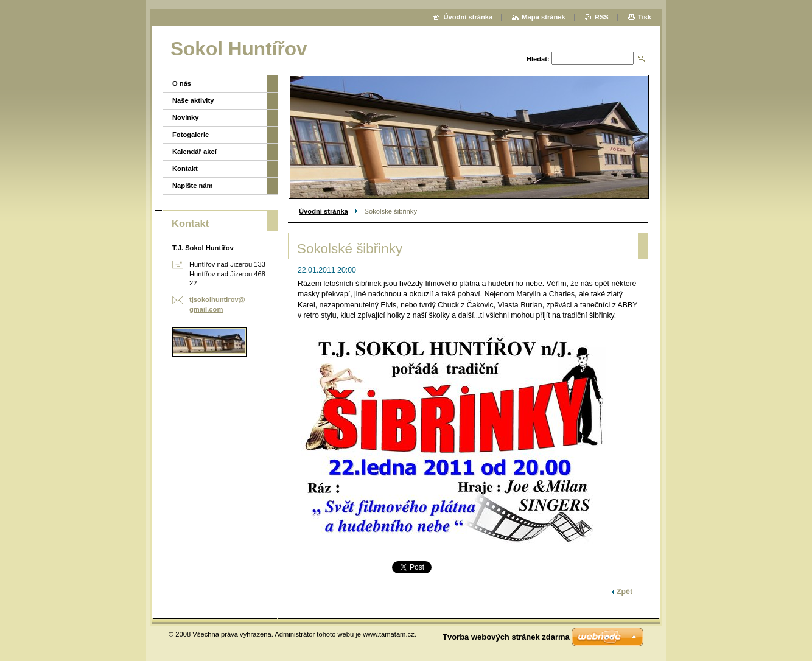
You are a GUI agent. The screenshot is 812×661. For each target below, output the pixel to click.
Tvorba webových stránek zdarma (506, 637)
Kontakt (185, 169)
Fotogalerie (191, 135)
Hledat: (538, 59)
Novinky (186, 117)
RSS (602, 17)
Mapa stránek (544, 17)
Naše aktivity (193, 100)
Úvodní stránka (324, 211)
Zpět (625, 592)
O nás (182, 83)
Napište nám (193, 186)
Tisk (645, 17)
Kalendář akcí (194, 152)
